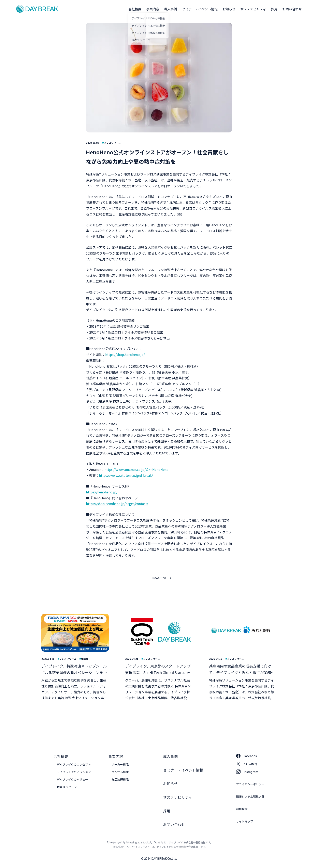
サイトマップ (245, 821)
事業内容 (153, 9)
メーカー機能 (120, 764)
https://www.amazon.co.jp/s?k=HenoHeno (136, 469)
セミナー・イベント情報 (200, 9)
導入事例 (171, 9)
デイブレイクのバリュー (72, 779)
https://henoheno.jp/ (102, 492)
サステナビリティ (253, 9)
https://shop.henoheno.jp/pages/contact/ (117, 504)
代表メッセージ (67, 787)
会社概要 (135, 9)
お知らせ (229, 9)
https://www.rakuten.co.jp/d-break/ (126, 475)
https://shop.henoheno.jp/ (125, 354)
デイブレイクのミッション (74, 772)
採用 (274, 9)
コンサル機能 (120, 772)
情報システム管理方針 (250, 796)
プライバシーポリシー (250, 784)
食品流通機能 (120, 779)
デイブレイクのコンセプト (74, 764)
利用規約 (242, 809)
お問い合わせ (292, 9)
